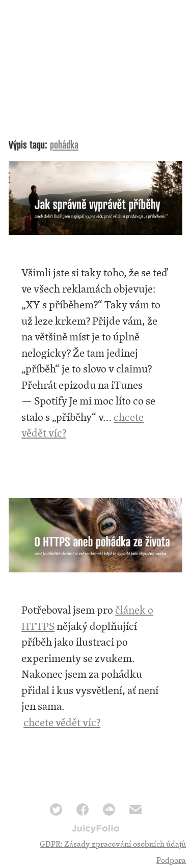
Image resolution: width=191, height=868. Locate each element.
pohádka (64, 144)
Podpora (171, 860)
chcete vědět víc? (62, 722)
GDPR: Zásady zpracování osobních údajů (113, 844)
